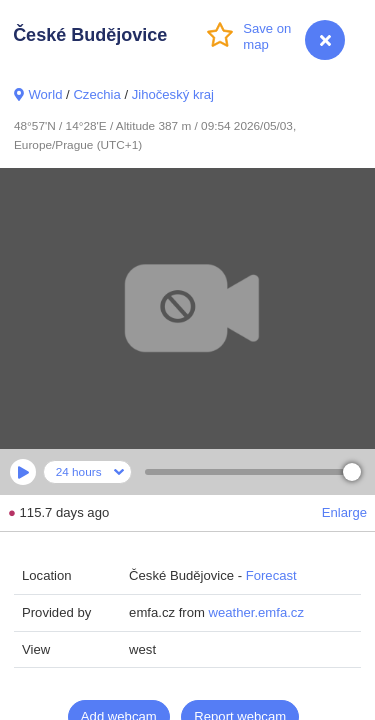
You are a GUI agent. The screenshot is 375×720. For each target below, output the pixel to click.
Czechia (96, 94)
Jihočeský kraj (173, 94)
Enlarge (344, 512)
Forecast (271, 575)
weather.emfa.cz (256, 612)
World (45, 94)
